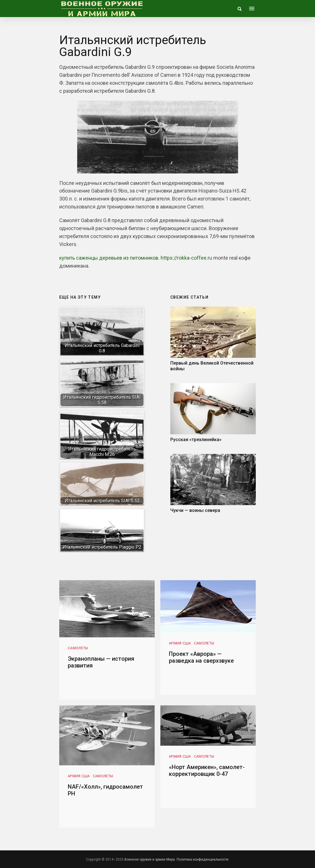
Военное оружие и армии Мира (150, 859)
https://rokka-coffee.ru (186, 258)
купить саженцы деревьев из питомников (109, 258)
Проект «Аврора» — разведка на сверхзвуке (201, 657)
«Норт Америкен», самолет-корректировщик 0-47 (207, 770)
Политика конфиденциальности (202, 859)
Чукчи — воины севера (195, 510)
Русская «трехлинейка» (196, 440)
